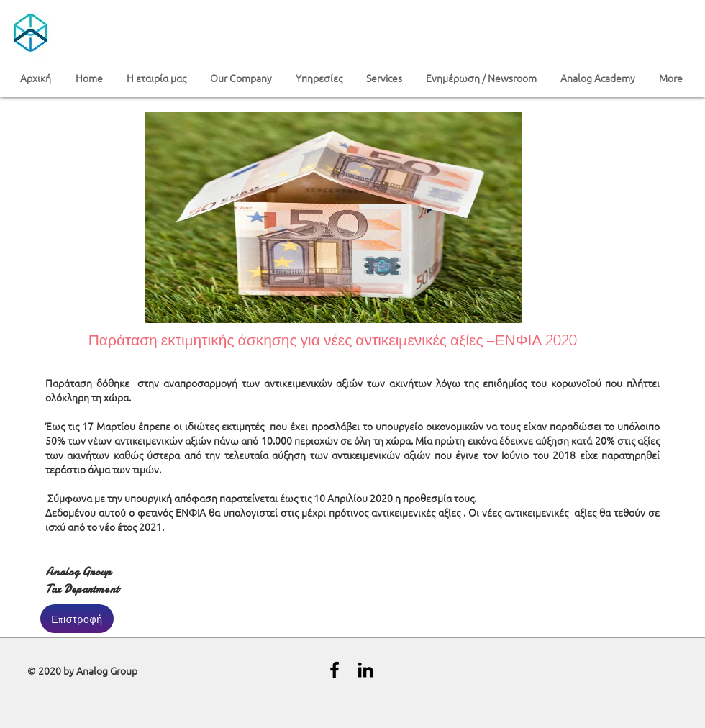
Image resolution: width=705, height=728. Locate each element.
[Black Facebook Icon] (335, 670)
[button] (158, 78)
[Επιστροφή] (77, 619)
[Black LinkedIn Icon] (365, 670)
